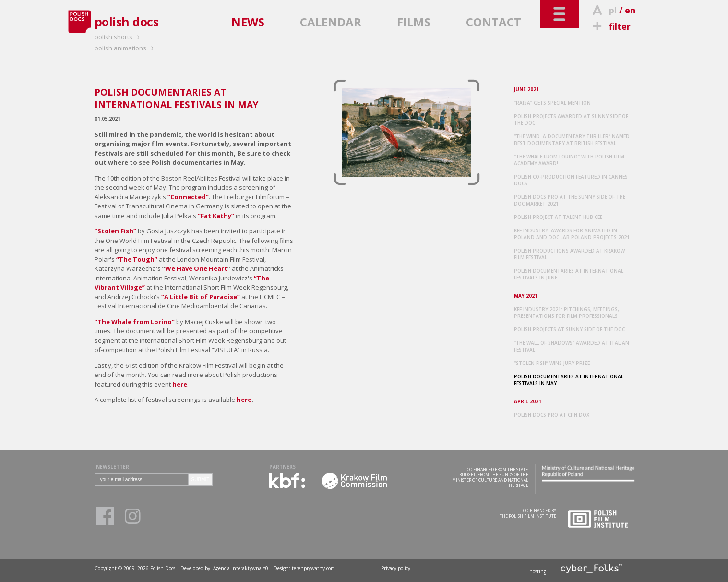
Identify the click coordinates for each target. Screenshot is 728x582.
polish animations (125, 48)
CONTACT (494, 22)
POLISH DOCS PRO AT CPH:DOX (552, 415)
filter (610, 26)
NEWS (248, 22)
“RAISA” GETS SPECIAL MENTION (552, 103)
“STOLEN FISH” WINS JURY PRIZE (552, 363)
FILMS (414, 22)
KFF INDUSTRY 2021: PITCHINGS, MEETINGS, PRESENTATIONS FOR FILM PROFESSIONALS (567, 313)
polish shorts (119, 37)
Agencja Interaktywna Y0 (241, 568)
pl (613, 10)
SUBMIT (201, 479)
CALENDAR (331, 22)
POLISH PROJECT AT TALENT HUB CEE (558, 217)
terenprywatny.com (313, 568)
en (630, 10)
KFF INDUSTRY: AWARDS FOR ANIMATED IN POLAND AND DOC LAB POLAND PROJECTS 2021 (572, 234)
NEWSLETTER (113, 467)
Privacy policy (396, 568)
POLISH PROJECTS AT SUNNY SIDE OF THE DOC (569, 329)
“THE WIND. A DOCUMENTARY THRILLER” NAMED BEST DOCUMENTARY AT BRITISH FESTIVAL (572, 140)
